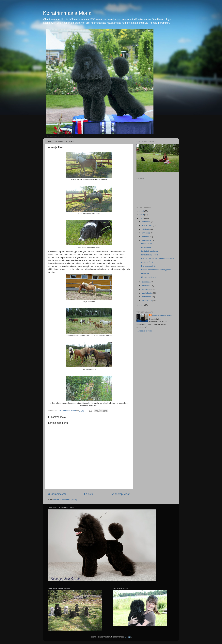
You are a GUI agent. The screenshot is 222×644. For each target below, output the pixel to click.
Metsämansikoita (148, 277)
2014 (142, 211)
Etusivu (89, 494)
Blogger (128, 637)
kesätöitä (145, 273)
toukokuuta (147, 286)
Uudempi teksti (57, 494)
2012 (142, 218)
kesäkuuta (146, 282)
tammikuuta (147, 300)
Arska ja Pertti (147, 262)
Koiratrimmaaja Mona (67, 13)
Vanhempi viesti (121, 494)
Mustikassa (146, 247)
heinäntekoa (147, 244)
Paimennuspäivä (148, 266)
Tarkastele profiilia (144, 331)
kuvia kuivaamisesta (150, 251)
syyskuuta (146, 233)
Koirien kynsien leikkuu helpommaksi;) (158, 258)
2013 (142, 215)
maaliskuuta (147, 293)
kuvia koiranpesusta (150, 255)
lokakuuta (146, 229)
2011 (142, 305)
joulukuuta (146, 222)
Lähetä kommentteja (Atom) (65, 500)
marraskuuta (147, 225)
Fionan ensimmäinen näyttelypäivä (156, 270)
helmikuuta (147, 297)
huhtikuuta (146, 289)
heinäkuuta (147, 240)
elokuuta (146, 237)
